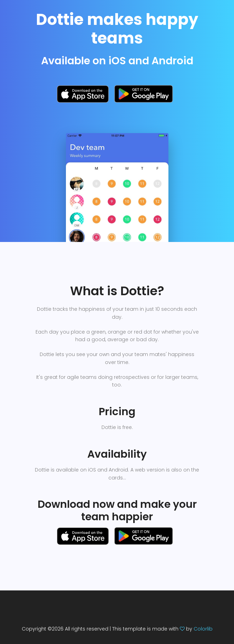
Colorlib (203, 629)
